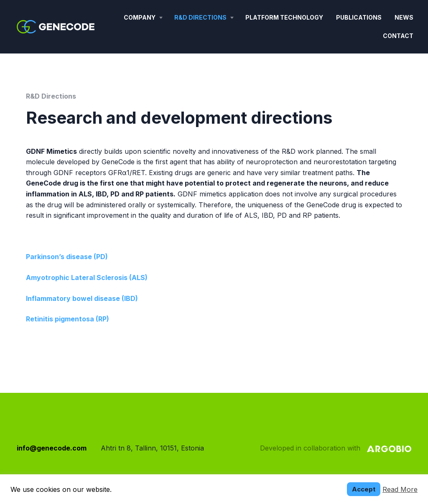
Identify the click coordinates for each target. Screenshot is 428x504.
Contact (398, 36)
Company (140, 17)
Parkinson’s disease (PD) (67, 257)
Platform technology (284, 17)
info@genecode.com (52, 448)
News (404, 17)
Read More (400, 489)
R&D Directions (200, 17)
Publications (359, 17)
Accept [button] (364, 489)
